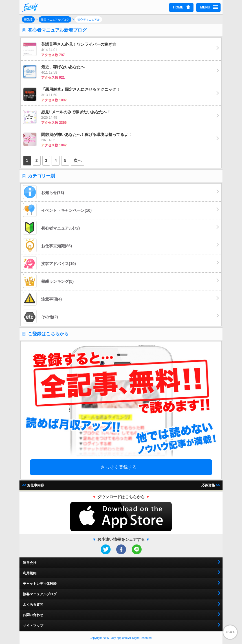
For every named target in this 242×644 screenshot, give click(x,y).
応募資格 (211, 485)
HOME (178, 7)
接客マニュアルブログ (40, 594)
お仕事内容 (33, 485)
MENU (205, 7)
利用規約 (30, 573)
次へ (78, 160)
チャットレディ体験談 (40, 584)
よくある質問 (33, 605)
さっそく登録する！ (121, 467)
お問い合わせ (33, 615)
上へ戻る (230, 632)
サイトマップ (33, 626)
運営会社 (30, 563)
